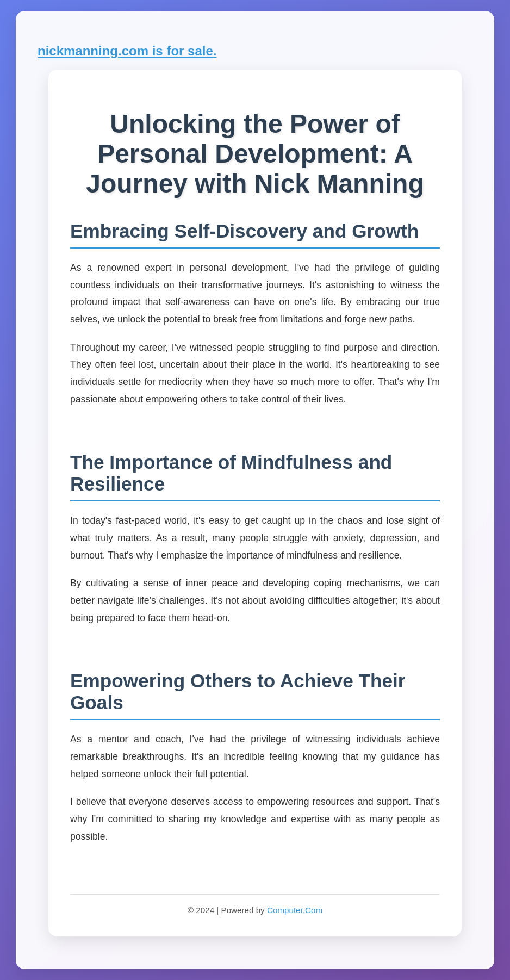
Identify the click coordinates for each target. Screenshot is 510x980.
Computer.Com (295, 910)
